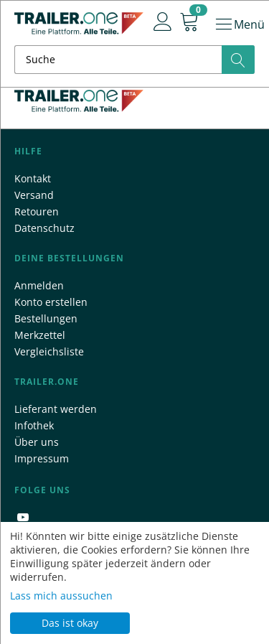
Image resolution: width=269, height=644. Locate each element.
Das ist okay (70, 623)
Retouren (37, 211)
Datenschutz (44, 228)
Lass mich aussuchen (61, 596)
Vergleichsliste (49, 351)
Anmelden (39, 285)
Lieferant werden (56, 409)
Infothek (34, 425)
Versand (34, 195)
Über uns (37, 442)
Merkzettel (40, 335)
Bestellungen (46, 318)
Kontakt (33, 178)
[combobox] (134, 60)
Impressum (42, 458)
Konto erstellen (51, 302)
